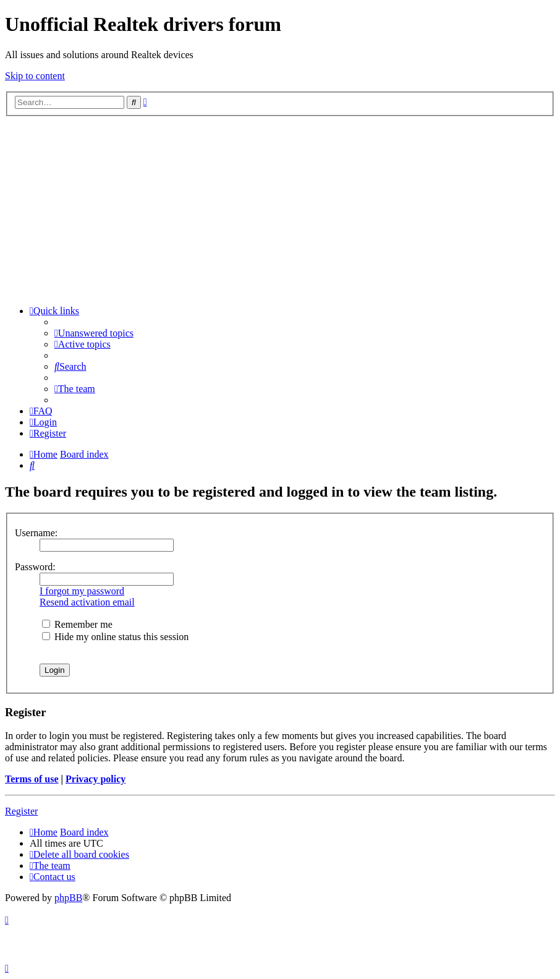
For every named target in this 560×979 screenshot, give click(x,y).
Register (21, 811)
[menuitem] (94, 333)
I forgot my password (82, 591)
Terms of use (32, 779)
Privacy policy (95, 779)
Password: (35, 567)
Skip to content (35, 76)
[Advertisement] (280, 209)
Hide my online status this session (115, 637)
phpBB (68, 898)
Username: (36, 533)
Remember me (77, 624)
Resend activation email (87, 602)
